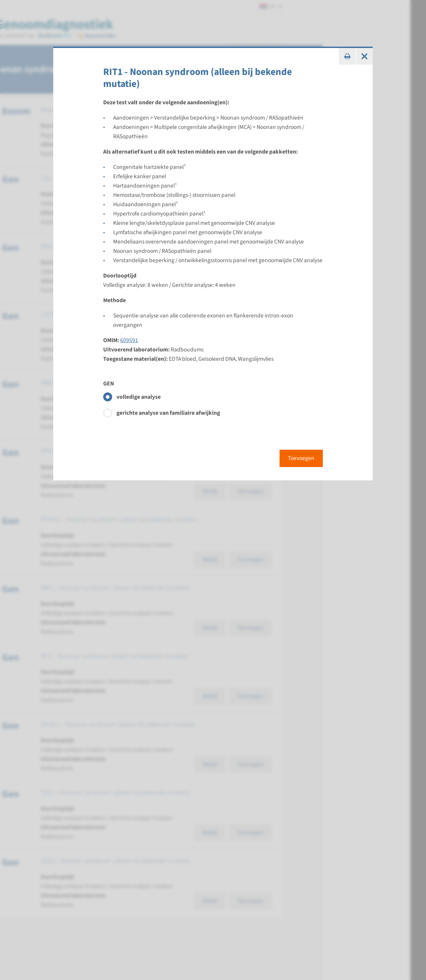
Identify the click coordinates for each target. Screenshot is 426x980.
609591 (129, 340)
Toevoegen (301, 458)
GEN (109, 384)
